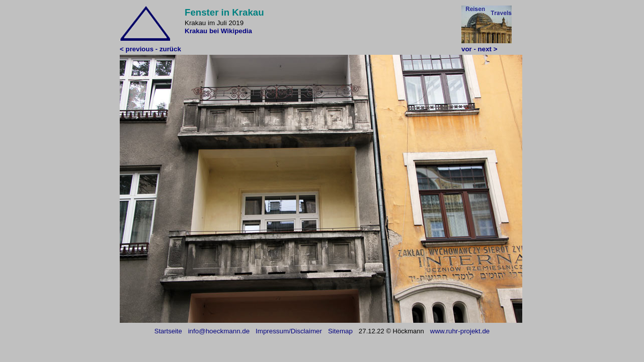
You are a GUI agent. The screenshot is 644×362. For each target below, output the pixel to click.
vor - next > (479, 49)
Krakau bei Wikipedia (218, 31)
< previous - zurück (150, 49)
